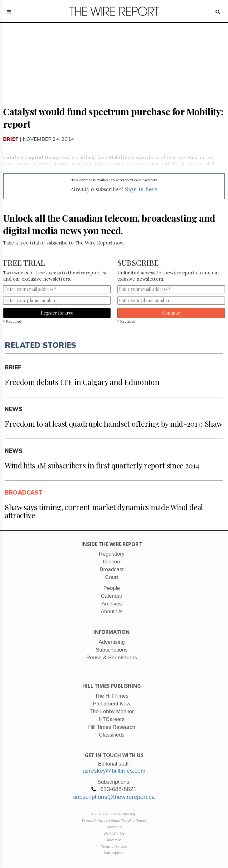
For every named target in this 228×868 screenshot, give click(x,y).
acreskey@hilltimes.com (114, 771)
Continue (171, 313)
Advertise (114, 840)
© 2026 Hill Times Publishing (114, 814)
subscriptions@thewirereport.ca (114, 797)
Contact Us (114, 827)
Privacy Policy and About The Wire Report (114, 821)
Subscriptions (114, 853)
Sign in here (141, 189)
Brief (11, 139)
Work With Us (114, 833)
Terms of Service (114, 847)
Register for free (57, 313)
